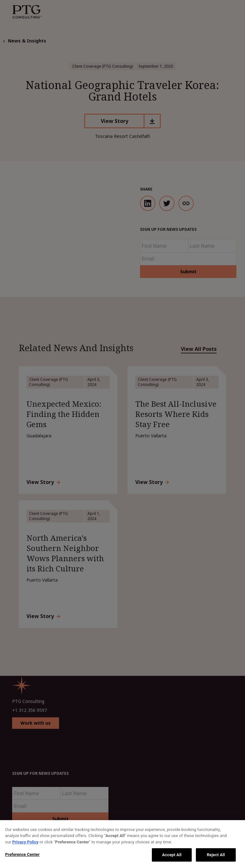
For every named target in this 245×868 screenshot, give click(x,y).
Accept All (172, 855)
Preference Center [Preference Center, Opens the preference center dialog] (22, 854)
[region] (122, 844)
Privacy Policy (25, 842)
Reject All (216, 855)
